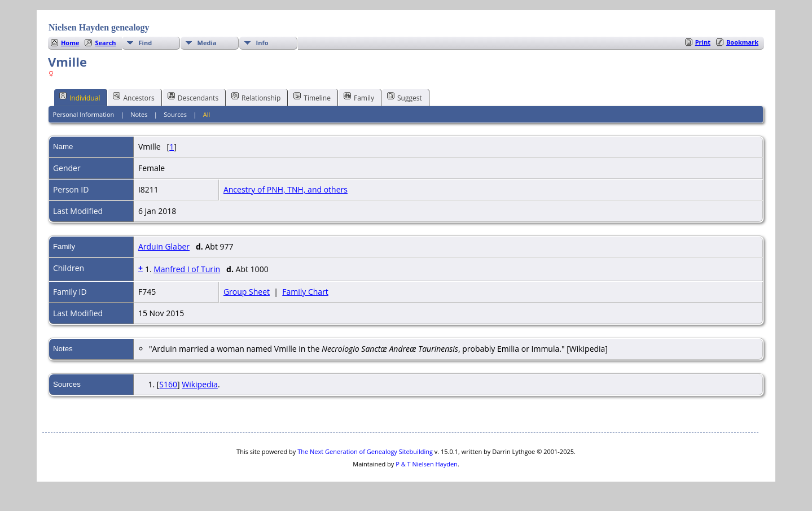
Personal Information (84, 114)
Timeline (312, 97)
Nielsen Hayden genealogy (99, 27)
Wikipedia (200, 384)
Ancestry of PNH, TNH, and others (286, 189)
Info (262, 43)
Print (703, 42)
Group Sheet (247, 292)
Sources (175, 114)
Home (70, 43)
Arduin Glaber (164, 246)
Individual (80, 97)
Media (207, 43)
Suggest (405, 97)
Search (105, 43)
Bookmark (742, 42)
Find (146, 43)
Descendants (193, 97)
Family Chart (305, 292)
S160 (168, 384)
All (207, 114)
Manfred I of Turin (187, 269)
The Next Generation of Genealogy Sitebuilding (365, 451)
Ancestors (133, 97)
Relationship (256, 97)
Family (359, 97)
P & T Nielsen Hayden (427, 464)
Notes (139, 114)
